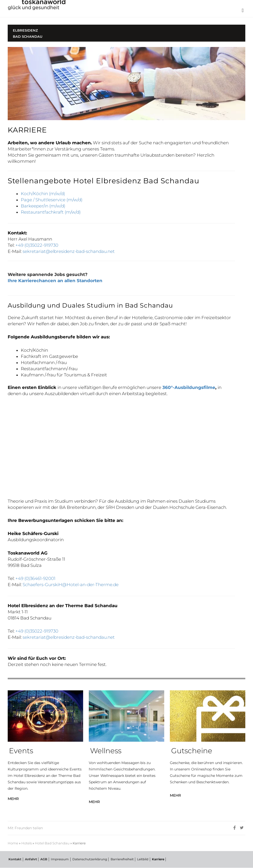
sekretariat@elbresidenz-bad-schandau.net (69, 251)
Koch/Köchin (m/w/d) (43, 194)
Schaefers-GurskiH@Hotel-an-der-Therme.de (71, 585)
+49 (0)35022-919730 (37, 245)
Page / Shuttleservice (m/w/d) (52, 200)
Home (13, 843)
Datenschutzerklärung (86, 859)
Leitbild (138, 859)
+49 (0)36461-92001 (35, 578)
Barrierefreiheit (118, 859)
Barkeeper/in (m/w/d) (43, 206)
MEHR (13, 799)
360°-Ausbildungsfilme (189, 387)
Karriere (152, 859)
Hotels (27, 843)
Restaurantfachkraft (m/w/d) (51, 212)
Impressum (57, 859)
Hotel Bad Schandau (52, 843)
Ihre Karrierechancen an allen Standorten (55, 281)
